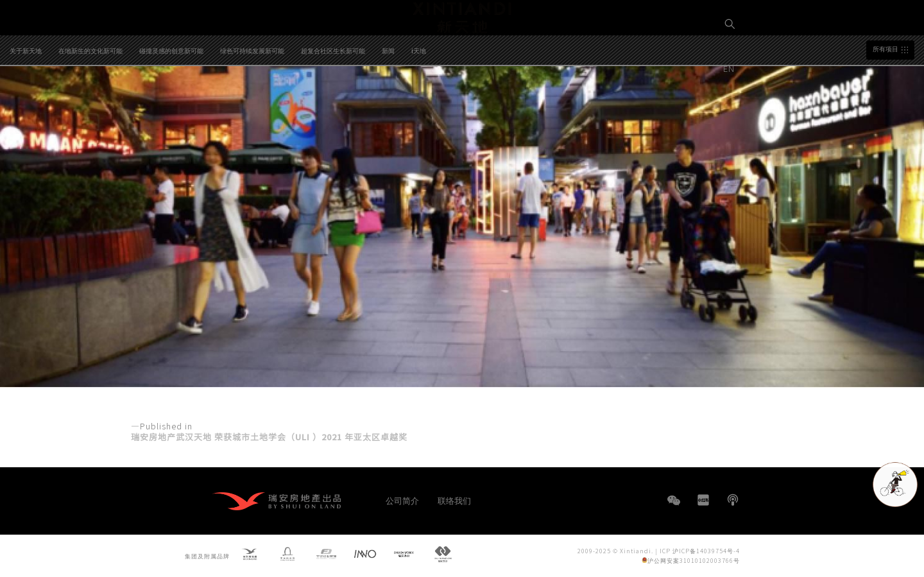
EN (730, 68)
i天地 (419, 104)
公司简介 (402, 500)
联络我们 (454, 500)
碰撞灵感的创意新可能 (171, 104)
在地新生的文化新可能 (90, 104)
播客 (733, 500)
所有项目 (886, 103)
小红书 (703, 500)
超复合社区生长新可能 (333, 104)
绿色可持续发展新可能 (252, 104)
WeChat (674, 507)
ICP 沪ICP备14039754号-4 (700, 551)
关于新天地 (26, 104)
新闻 (388, 104)
